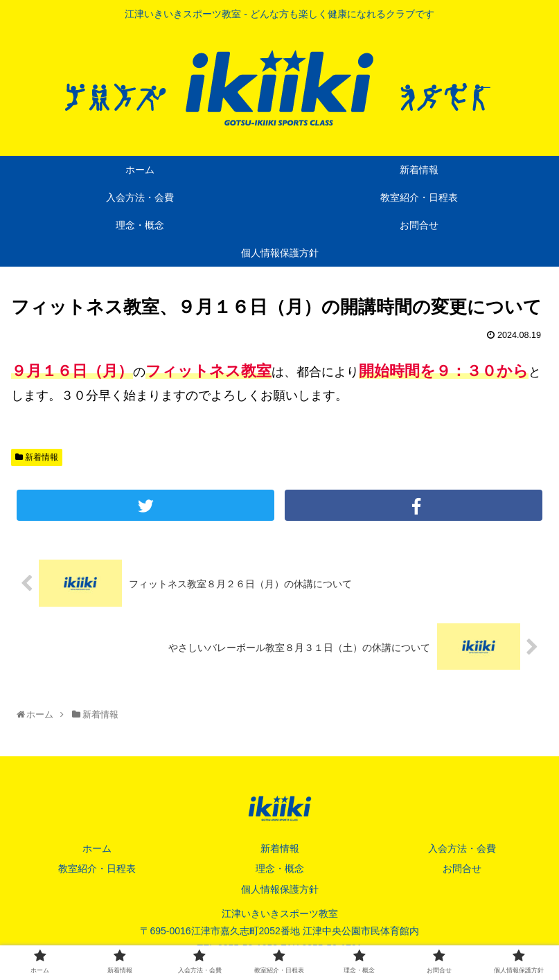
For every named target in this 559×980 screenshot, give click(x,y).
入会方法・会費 (462, 848)
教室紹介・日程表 (97, 868)
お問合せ (462, 868)
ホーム (97, 848)
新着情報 (37, 457)
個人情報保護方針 (280, 889)
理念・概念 (280, 868)
